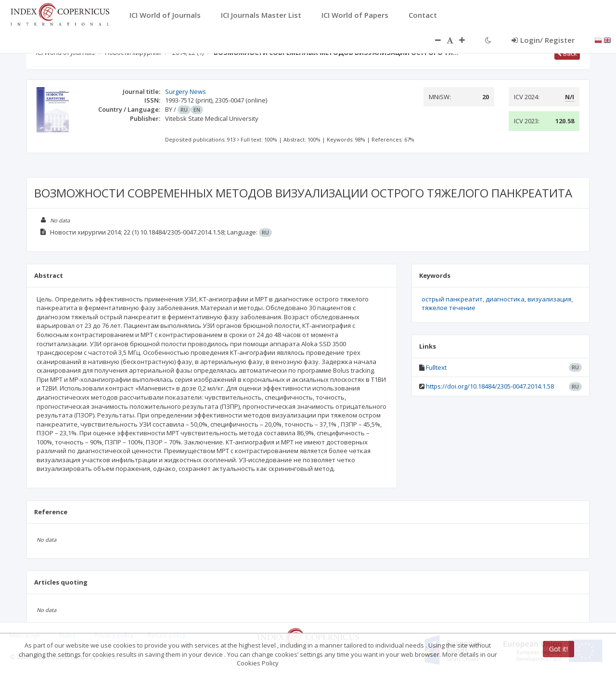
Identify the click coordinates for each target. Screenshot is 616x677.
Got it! (558, 649)
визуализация (549, 299)
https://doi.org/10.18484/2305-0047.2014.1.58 (490, 386)
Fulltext (436, 367)
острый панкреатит (452, 299)
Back (567, 53)
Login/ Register (543, 40)
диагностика (505, 299)
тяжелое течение (449, 308)
